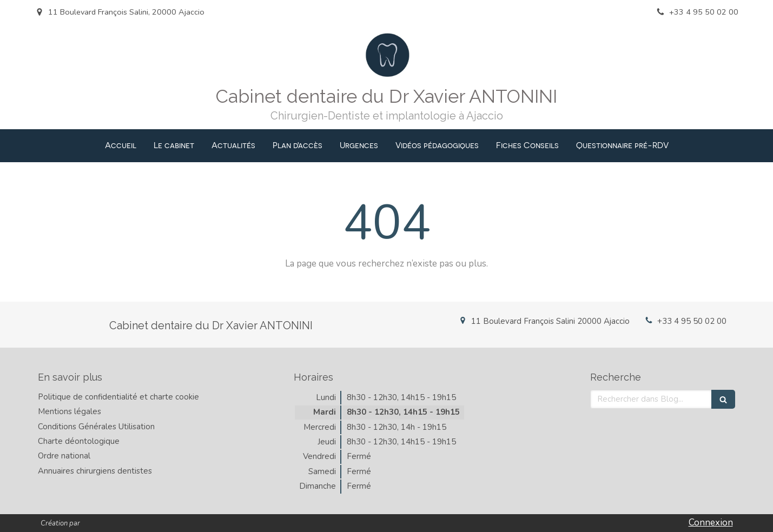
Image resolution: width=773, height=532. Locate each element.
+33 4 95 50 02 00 (692, 321)
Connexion (711, 523)
